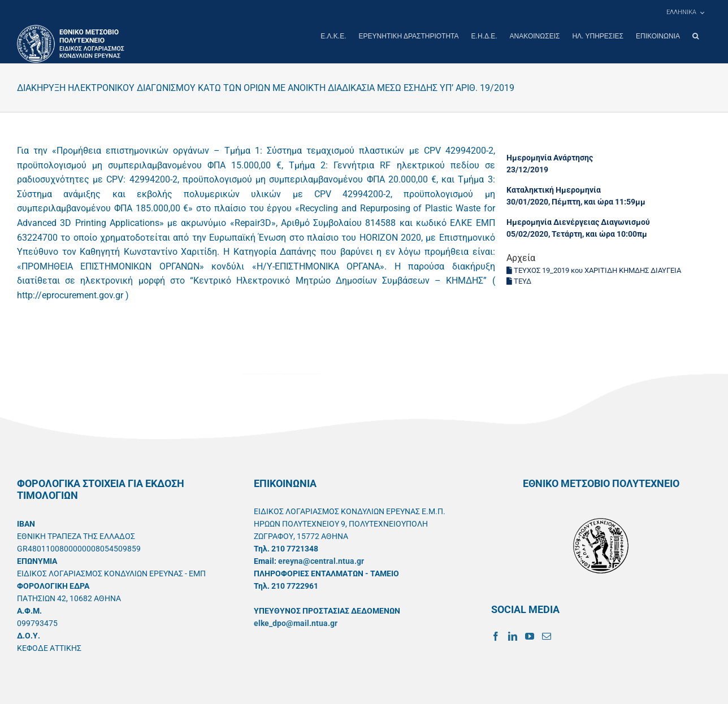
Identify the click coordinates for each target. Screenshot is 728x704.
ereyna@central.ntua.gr (321, 560)
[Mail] (547, 636)
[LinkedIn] (513, 636)
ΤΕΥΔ (519, 281)
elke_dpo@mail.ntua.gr (296, 623)
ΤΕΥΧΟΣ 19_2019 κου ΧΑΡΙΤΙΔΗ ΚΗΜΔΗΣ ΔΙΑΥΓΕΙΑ (594, 270)
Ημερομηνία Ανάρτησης (550, 157)
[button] (695, 36)
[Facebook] (496, 636)
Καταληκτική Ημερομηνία (554, 189)
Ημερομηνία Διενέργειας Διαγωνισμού (578, 221)
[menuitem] (685, 12)
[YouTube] (530, 636)
